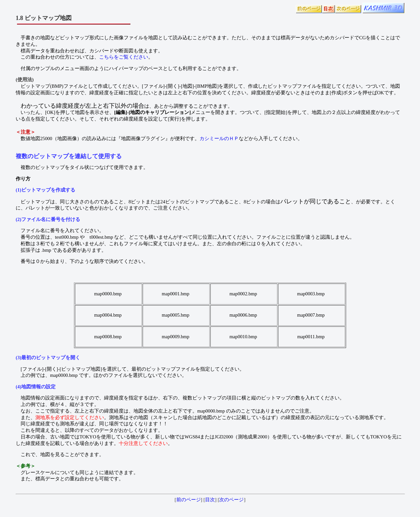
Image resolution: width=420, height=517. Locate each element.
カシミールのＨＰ (219, 138)
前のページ (189, 500)
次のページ (231, 500)
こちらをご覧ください (124, 57)
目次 (210, 500)
